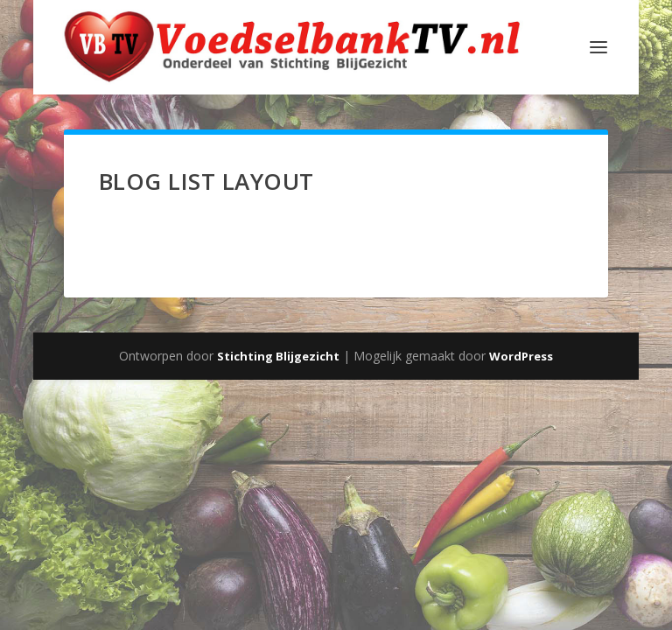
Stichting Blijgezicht (278, 356)
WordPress (521, 356)
